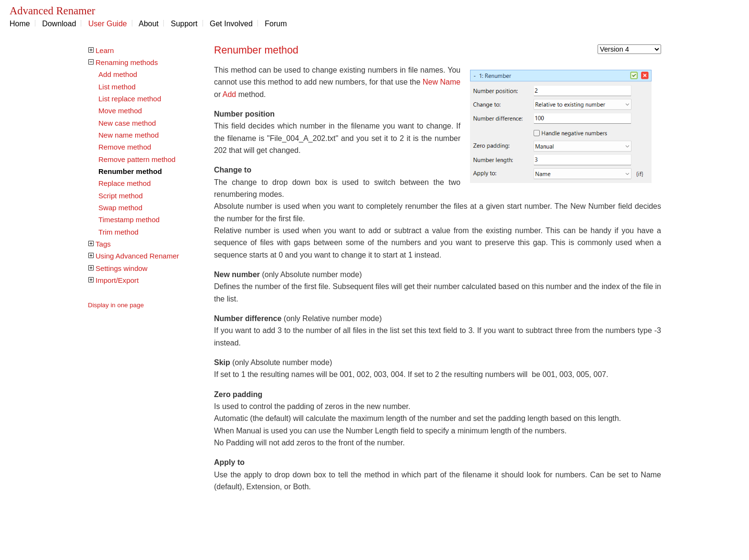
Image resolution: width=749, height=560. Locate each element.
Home (20, 24)
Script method (121, 196)
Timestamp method (129, 220)
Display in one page (116, 305)
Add (229, 94)
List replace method (130, 99)
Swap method (120, 208)
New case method (127, 123)
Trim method (118, 232)
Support (184, 24)
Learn (105, 50)
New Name (442, 82)
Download (59, 24)
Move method (120, 111)
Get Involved (231, 24)
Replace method (125, 183)
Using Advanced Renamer (137, 256)
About (149, 24)
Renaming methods (127, 62)
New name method (128, 135)
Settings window (122, 268)
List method (117, 87)
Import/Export (117, 280)
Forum (276, 24)
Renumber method (130, 171)
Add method (118, 74)
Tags (103, 244)
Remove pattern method (137, 159)
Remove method (125, 147)
